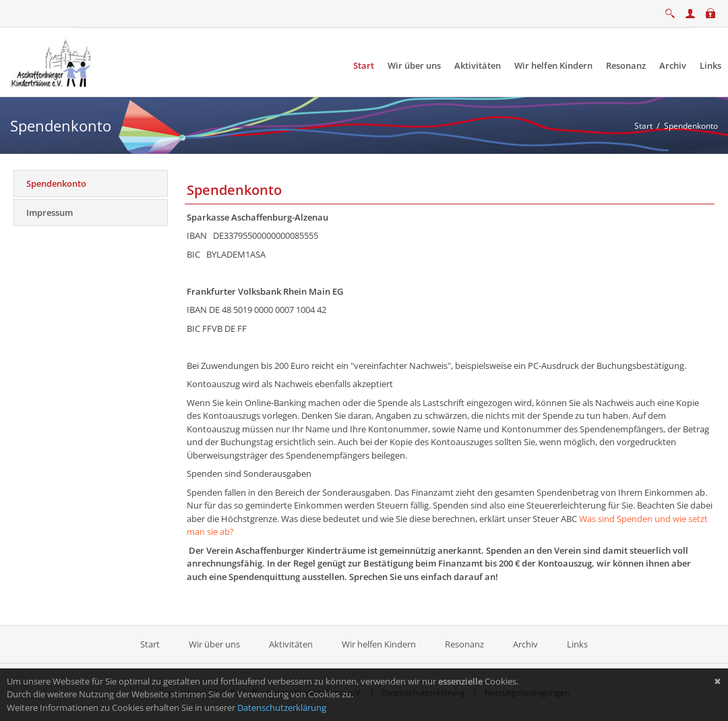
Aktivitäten (291, 644)
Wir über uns (214, 644)
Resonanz (464, 644)
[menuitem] (364, 66)
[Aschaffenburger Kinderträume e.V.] (53, 61)
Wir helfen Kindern (379, 644)
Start (151, 644)
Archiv (525, 644)
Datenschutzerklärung (282, 708)
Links (577, 644)
